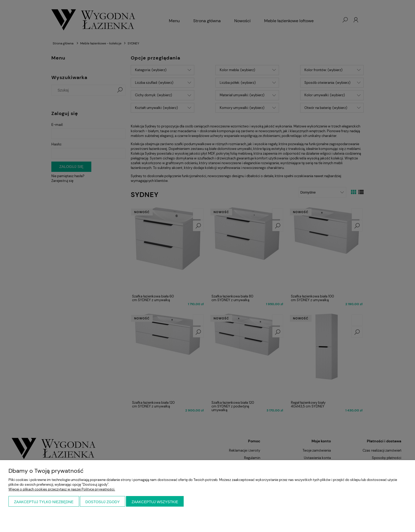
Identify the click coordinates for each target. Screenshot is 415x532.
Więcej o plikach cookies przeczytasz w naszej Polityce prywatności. (62, 489)
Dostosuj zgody (103, 502)
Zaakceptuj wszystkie (155, 502)
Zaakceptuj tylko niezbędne (44, 502)
